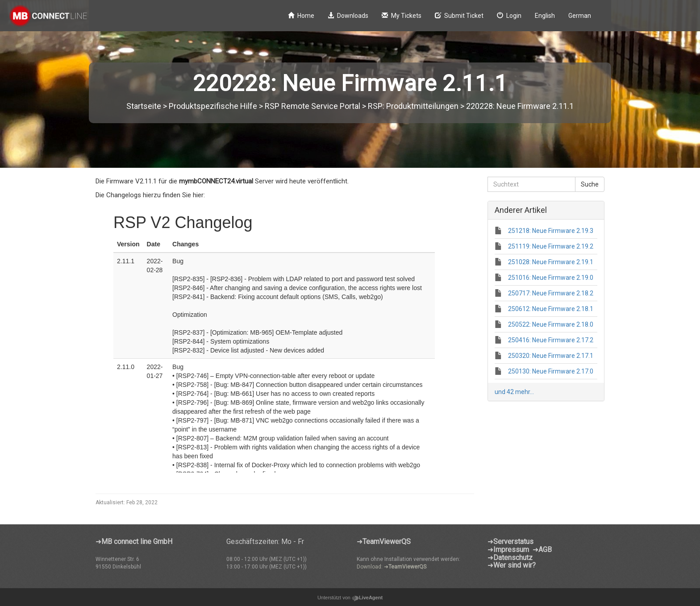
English (545, 16)
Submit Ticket (459, 16)
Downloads (348, 16)
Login (509, 16)
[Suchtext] (532, 184)
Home (301, 16)
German (580, 16)
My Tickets (402, 16)
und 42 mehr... (514, 392)
